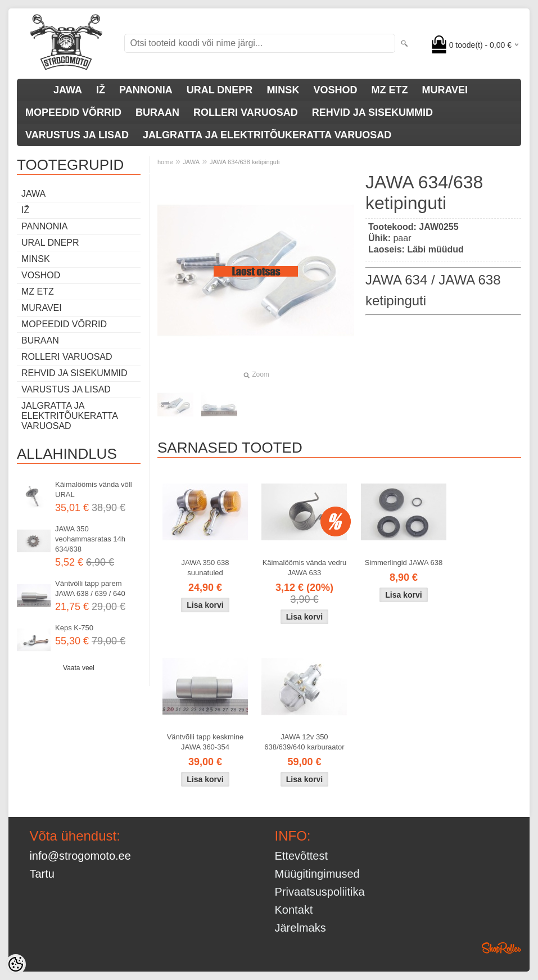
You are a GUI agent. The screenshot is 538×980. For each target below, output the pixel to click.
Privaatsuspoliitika (320, 892)
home (165, 162)
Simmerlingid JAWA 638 (404, 563)
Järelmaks (300, 928)
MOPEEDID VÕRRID (73, 112)
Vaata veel (79, 668)
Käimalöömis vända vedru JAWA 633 (305, 568)
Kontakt (294, 910)
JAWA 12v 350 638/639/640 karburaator (304, 742)
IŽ (101, 90)
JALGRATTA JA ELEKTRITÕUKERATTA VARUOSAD (267, 135)
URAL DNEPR (220, 90)
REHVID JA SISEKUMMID (372, 112)
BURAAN (157, 112)
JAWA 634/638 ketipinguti (245, 162)
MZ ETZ (389, 90)
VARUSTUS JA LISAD (77, 135)
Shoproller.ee (501, 948)
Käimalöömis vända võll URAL (94, 489)
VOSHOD (335, 90)
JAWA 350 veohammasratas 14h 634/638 (90, 539)
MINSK (283, 90)
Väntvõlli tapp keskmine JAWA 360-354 (205, 742)
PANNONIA (146, 90)
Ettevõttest (302, 856)
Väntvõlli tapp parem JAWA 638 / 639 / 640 (90, 588)
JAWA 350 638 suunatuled (205, 568)
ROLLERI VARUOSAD (246, 112)
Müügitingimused (317, 874)
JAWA (68, 90)
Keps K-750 (74, 628)
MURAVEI (445, 90)
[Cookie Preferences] (16, 964)
